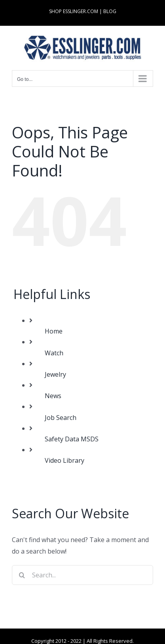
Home (54, 331)
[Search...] (82, 575)
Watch (54, 353)
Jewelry (55, 374)
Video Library (64, 460)
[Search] (22, 575)
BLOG (110, 11)
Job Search (61, 418)
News (53, 396)
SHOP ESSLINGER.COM (74, 11)
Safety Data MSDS (72, 439)
